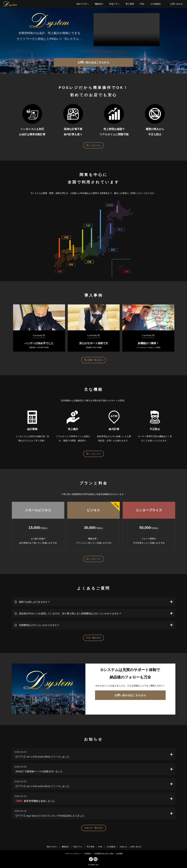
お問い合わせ (176, 4)
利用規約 (88, 854)
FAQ (100, 847)
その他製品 (111, 847)
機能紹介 (65, 847)
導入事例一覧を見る (94, 360)
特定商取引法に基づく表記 (104, 854)
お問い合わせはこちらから (94, 62)
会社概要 (119, 854)
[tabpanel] (39, 328)
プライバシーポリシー (73, 854)
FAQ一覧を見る (93, 638)
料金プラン (78, 847)
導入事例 (91, 847)
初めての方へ (52, 847)
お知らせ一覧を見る (94, 828)
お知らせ (123, 847)
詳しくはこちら (94, 145)
